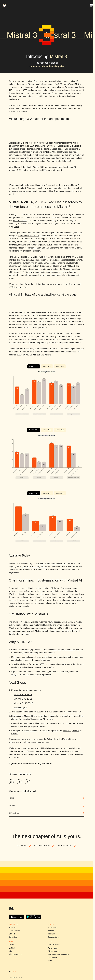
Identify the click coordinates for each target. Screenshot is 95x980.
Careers (12, 934)
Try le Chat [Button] (24, 846)
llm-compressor (20, 221)
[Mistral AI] (11, 909)
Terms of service (54, 945)
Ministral (36, 566)
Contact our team (66, 723)
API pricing (48, 719)
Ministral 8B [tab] (47, 366)
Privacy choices (54, 951)
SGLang (49, 248)
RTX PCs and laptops (30, 272)
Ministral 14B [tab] (34, 366)
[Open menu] (91, 6)
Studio (11, 945)
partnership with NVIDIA (29, 236)
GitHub (14, 734)
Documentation (53, 937)
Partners (51, 931)
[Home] (5, 6)
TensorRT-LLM (34, 248)
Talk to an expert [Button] (66, 846)
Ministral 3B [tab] (60, 366)
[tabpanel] (47, 393)
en (12, 972)
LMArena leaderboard (52, 170)
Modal (44, 566)
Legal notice (52, 957)
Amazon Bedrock (59, 563)
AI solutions (52, 928)
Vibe (10, 951)
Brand (50, 961)
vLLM (17, 227)
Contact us (13, 937)
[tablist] (47, 366)
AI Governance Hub (72, 712)
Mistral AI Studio (43, 563)
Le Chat (12, 948)
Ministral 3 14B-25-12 (23, 703)
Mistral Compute (15, 954)
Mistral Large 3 (20, 707)
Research (51, 934)
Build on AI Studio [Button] (44, 846)
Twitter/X (67, 731)
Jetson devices (51, 272)
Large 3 (26, 566)
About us (12, 928)
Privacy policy (53, 948)
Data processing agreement (58, 954)
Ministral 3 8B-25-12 (23, 699)
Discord (75, 731)
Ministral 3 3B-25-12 (23, 695)
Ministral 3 (29, 716)
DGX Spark (14, 272)
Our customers (15, 931)
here (47, 742)
